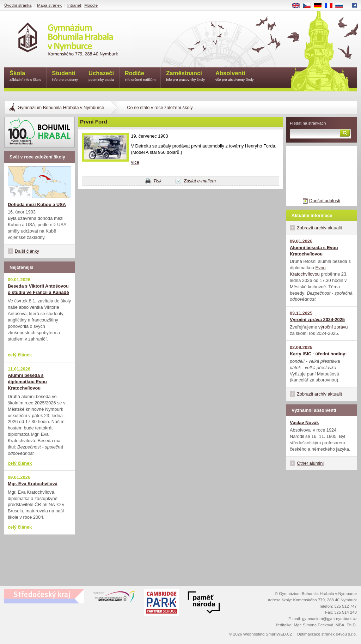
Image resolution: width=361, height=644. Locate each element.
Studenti (65, 76)
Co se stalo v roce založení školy (160, 107)
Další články (27, 251)
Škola (25, 76)
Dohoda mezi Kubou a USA (37, 204)
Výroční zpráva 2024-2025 (317, 320)
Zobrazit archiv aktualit (319, 228)
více (135, 162)
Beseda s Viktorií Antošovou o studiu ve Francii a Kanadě (38, 289)
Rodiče (140, 76)
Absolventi (235, 76)
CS (309, 6)
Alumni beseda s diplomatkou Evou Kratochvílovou (27, 382)
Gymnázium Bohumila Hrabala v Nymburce (61, 107)
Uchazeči (101, 76)
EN (298, 6)
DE (320, 6)
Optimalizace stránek (316, 634)
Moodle (91, 5)
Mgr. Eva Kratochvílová (33, 484)
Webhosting (254, 634)
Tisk (157, 181)
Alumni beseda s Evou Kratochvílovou (314, 251)
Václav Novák (304, 423)
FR (331, 6)
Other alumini (310, 463)
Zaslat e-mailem (200, 181)
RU (342, 6)
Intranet (74, 5)
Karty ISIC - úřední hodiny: (318, 354)
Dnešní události (325, 201)
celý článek (20, 355)
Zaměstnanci (185, 76)
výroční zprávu (333, 327)
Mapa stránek (49, 5)
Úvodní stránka (18, 5)
